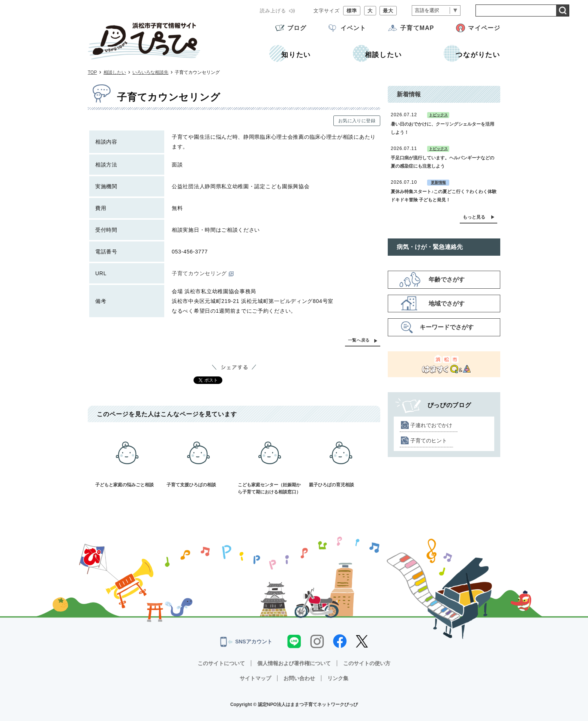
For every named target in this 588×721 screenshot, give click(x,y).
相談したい (115, 72)
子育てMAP (417, 28)
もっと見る (474, 217)
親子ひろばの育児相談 (341, 459)
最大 (388, 11)
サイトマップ (255, 678)
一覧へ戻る (359, 340)
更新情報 (438, 182)
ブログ (297, 28)
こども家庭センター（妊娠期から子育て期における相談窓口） (270, 462)
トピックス (438, 115)
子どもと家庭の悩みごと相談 (127, 459)
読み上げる (273, 11)
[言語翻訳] (436, 11)
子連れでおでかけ (431, 425)
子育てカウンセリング (203, 273)
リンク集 (338, 678)
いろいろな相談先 (150, 72)
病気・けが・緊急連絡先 (430, 247)
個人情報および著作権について (294, 663)
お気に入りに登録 (357, 121)
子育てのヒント (429, 441)
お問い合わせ (299, 678)
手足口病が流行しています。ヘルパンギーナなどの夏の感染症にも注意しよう (442, 162)
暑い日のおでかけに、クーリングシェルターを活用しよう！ (442, 128)
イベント (353, 28)
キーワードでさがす (447, 327)
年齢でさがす (447, 280)
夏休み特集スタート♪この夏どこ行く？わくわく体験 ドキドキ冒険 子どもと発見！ (444, 196)
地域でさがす (447, 304)
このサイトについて (221, 663)
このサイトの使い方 (367, 663)
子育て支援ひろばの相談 (198, 459)
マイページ (484, 28)
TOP (92, 72)
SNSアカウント (246, 642)
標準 (352, 11)
